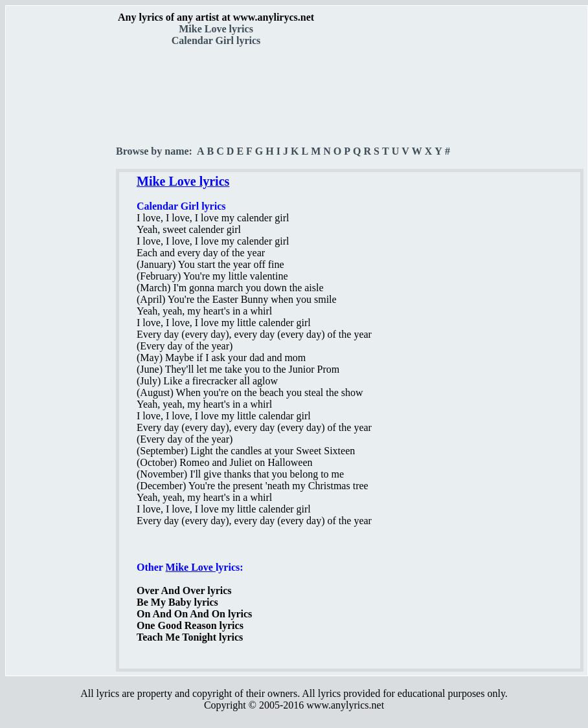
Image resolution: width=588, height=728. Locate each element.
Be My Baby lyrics (177, 602)
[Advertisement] (62, 227)
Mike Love (191, 567)
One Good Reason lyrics (190, 625)
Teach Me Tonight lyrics (190, 637)
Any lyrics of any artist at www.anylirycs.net (216, 17)
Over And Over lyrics (184, 590)
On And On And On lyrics (194, 614)
